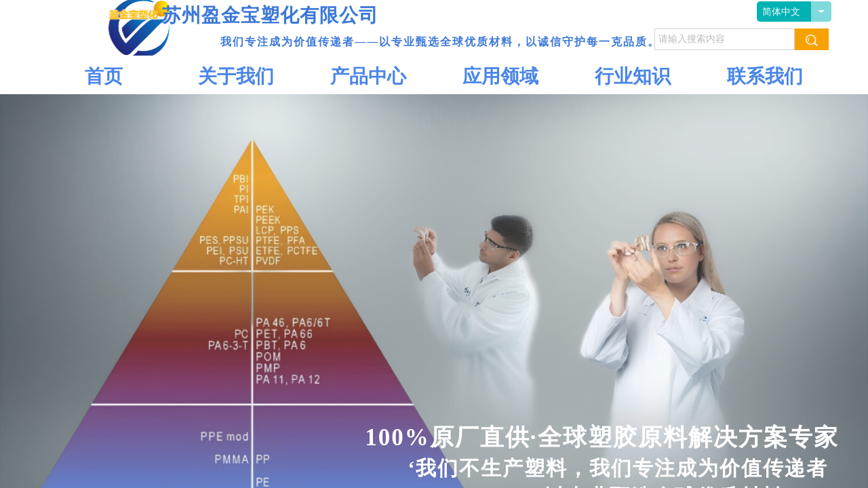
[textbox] (725, 39)
